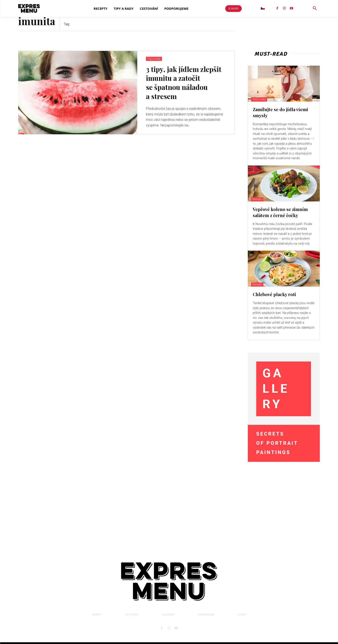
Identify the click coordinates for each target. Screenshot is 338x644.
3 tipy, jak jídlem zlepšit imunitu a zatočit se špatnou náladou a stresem (184, 83)
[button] (315, 8)
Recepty (259, 199)
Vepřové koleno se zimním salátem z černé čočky (280, 212)
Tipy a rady (154, 58)
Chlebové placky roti (274, 294)
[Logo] (29, 8)
